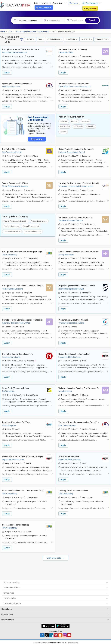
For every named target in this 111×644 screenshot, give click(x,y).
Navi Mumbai (65, 126)
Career (47, 3)
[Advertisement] (55, 565)
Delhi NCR (64, 121)
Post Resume (44, 7)
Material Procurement (31, 225)
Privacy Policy (47, 641)
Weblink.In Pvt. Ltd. (57, 639)
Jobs (37, 3)
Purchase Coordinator (12, 230)
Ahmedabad (78, 126)
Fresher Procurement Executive (16, 220)
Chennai (63, 131)
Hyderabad (90, 126)
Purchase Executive (11, 225)
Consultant (59, 3)
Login (74, 3)
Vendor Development (39, 220)
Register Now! (36, 139)
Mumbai (74, 121)
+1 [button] (35, 359)
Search (92, 20)
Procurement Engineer (32, 230)
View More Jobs (54, 554)
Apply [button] (7, 73)
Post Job (90, 8)
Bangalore (85, 121)
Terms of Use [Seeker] (61, 641)
